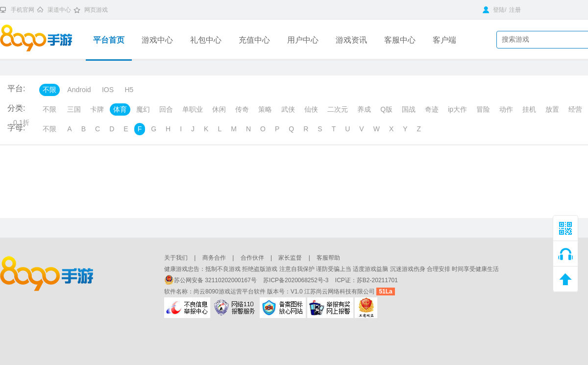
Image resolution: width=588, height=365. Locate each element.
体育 (120, 109)
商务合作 (214, 258)
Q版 (386, 109)
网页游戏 (96, 10)
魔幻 (143, 109)
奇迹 (432, 109)
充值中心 (254, 40)
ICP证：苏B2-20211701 (367, 280)
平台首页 (109, 40)
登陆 (494, 10)
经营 (575, 109)
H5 (129, 90)
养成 (364, 109)
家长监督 (290, 258)
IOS (108, 90)
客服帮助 (328, 258)
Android (79, 90)
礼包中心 (206, 40)
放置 (552, 109)
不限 (49, 90)
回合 (166, 109)
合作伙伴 (252, 258)
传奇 (242, 109)
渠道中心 (59, 10)
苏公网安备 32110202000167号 (211, 280)
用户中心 (303, 40)
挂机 (529, 109)
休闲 (219, 109)
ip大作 (457, 109)
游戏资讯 (351, 40)
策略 (265, 109)
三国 (74, 109)
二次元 (338, 109)
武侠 (288, 109)
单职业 (193, 109)
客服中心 (400, 40)
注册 (515, 10)
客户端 (444, 40)
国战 (409, 109)
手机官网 (23, 10)
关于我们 (176, 258)
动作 (506, 109)
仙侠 (311, 109)
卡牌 (97, 109)
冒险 (483, 109)
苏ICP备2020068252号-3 (297, 280)
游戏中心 (157, 40)
